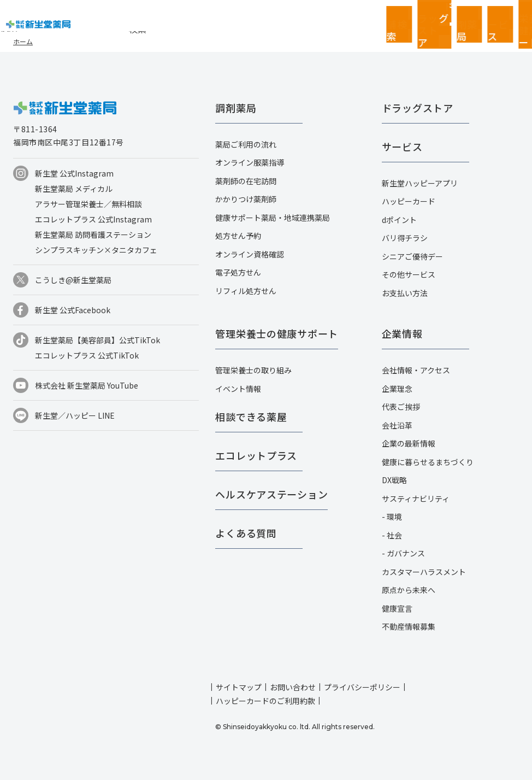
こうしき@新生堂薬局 (73, 280)
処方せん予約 (238, 236)
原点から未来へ (409, 590)
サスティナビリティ (416, 499)
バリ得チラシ (405, 238)
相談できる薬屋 (251, 417)
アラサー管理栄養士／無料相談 (88, 204)
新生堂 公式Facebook (73, 310)
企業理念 (397, 389)
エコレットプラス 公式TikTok (87, 355)
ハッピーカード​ (409, 201)
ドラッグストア (418, 108)
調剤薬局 (236, 108)
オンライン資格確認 (250, 254)
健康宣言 (397, 608)
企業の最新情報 (409, 443)
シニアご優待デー (412, 256)
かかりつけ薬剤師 (246, 199)
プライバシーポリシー (362, 687)
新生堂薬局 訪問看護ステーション (93, 234)
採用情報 (516, 16)
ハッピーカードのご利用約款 (265, 701)
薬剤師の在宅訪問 (246, 181)
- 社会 (392, 535)
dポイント (399, 220)
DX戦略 (394, 480)
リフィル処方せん (246, 291)
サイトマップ (239, 687)
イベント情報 (238, 389)
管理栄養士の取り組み (253, 370)
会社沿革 (397, 425)
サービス (402, 146)
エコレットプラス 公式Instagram (93, 219)
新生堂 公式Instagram (74, 173)
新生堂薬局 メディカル (74, 189)
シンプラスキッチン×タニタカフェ (96, 250)
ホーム (23, 41)
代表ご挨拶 (401, 407)
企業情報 (483, 16)
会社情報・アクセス (416, 370)
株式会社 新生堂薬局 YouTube (87, 385)
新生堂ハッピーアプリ (420, 183)
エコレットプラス (256, 455)
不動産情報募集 (409, 626)
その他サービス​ (409, 274)
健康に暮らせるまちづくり (428, 462)
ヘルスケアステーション (271, 494)
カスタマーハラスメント (424, 572)
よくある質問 (246, 533)
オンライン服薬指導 (250, 162)
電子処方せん (238, 272)
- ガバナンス (403, 553)
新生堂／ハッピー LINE (75, 415)
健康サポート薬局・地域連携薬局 (273, 218)
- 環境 (392, 517)
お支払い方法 (405, 293)
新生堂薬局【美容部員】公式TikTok (97, 340)
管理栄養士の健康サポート (277, 333)
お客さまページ (450, 16)
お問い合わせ (293, 687)
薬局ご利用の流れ (246, 144)
